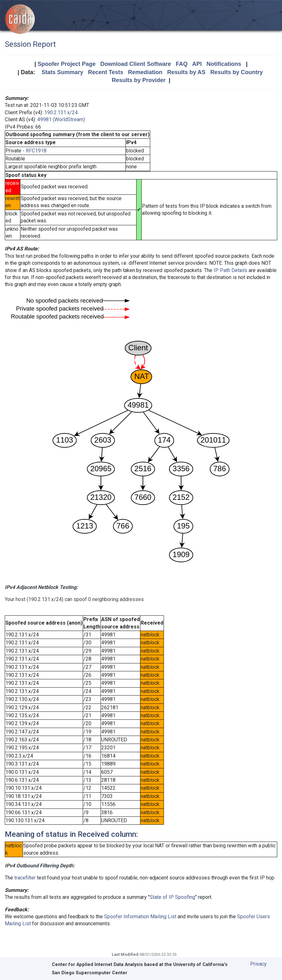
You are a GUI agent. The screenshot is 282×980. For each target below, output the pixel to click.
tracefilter (25, 878)
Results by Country (237, 72)
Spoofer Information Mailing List (140, 917)
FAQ (182, 64)
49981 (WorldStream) (61, 119)
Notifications (224, 64)
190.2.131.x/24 (61, 112)
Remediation (145, 72)
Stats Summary (62, 72)
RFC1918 (36, 151)
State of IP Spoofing (172, 897)
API (197, 64)
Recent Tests (106, 72)
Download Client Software (136, 64)
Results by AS (186, 72)
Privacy (258, 964)
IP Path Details (230, 270)
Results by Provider (139, 80)
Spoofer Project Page (67, 64)
